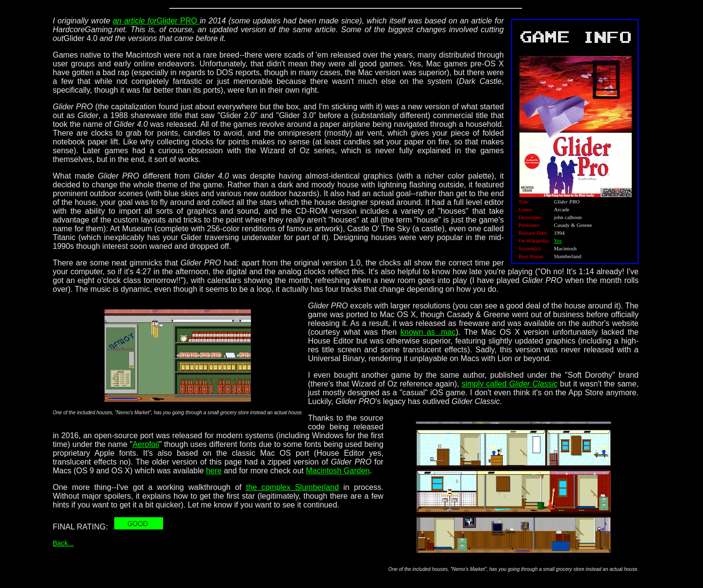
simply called (509, 384)
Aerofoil (145, 444)
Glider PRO (178, 21)
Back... (63, 543)
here (214, 471)
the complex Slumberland (292, 487)
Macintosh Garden (338, 471)
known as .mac (428, 332)
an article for (135, 21)
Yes (558, 241)
